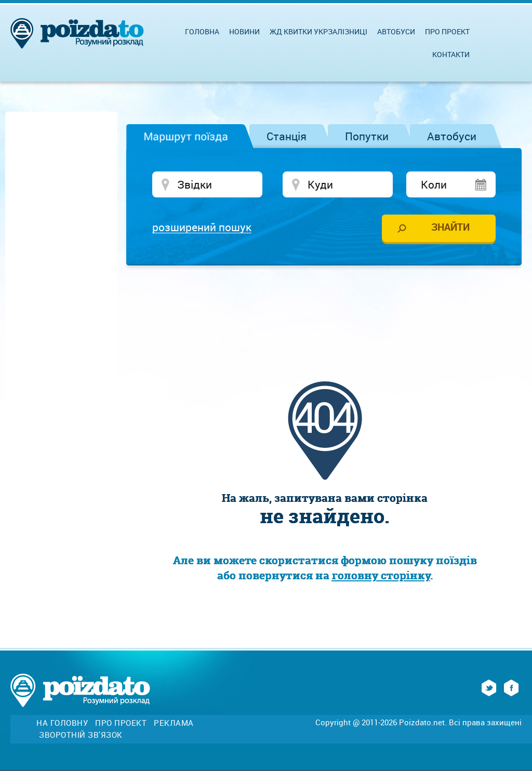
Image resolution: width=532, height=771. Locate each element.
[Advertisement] (325, 304)
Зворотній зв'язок (81, 735)
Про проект (447, 31)
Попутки (367, 136)
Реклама (174, 723)
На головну (62, 723)
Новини (244, 31)
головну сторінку (381, 575)
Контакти (451, 54)
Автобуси (452, 136)
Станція (287, 136)
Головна (202, 31)
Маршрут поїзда (186, 136)
